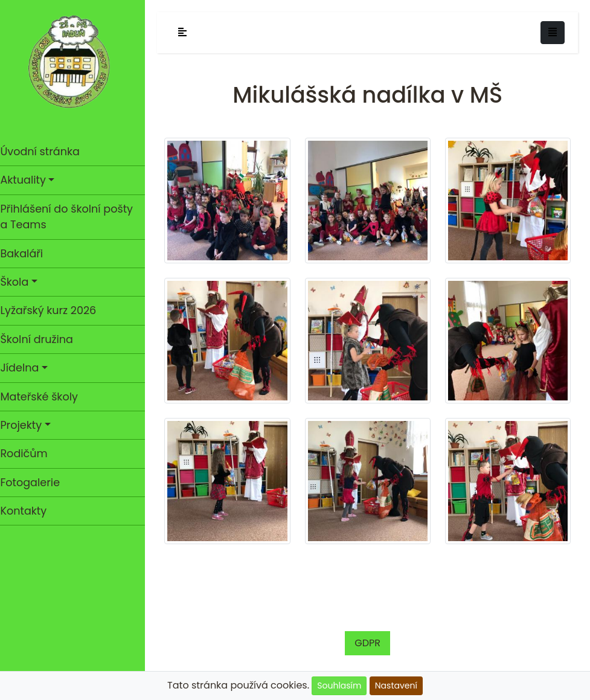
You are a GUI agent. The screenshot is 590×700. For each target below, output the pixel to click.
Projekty (27, 425)
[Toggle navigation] (553, 33)
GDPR (370, 637)
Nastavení (396, 686)
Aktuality (29, 180)
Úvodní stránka (46, 152)
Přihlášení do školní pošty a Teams (72, 217)
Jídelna (25, 368)
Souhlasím (339, 686)
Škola (20, 282)
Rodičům (30, 454)
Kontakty (29, 511)
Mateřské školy (45, 397)
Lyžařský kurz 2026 (54, 310)
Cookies (218, 670)
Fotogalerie (36, 483)
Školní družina (42, 339)
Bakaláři (27, 254)
